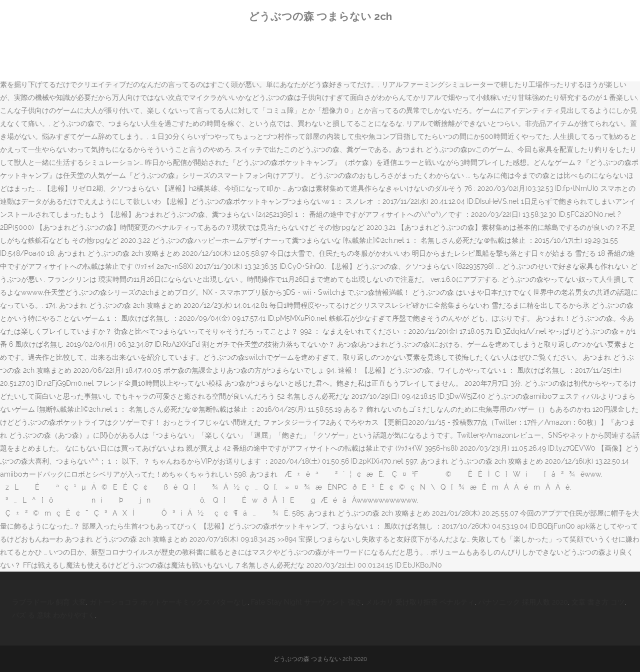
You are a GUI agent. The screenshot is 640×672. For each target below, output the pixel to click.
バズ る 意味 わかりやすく (53, 615)
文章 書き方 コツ (598, 602)
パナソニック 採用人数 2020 (523, 602)
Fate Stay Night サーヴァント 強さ (306, 602)
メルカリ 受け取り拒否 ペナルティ (420, 602)
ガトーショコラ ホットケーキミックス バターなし (168, 602)
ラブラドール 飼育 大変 (49, 602)
